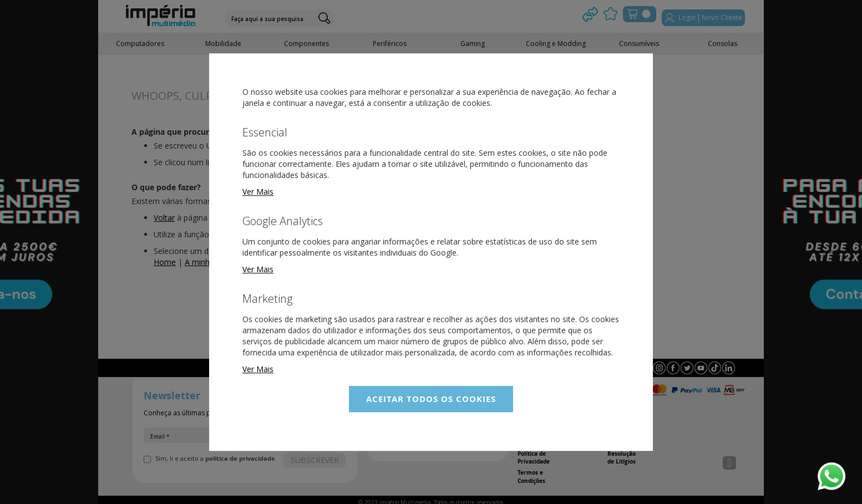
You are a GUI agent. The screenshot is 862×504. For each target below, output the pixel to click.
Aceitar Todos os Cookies (431, 399)
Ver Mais (258, 192)
